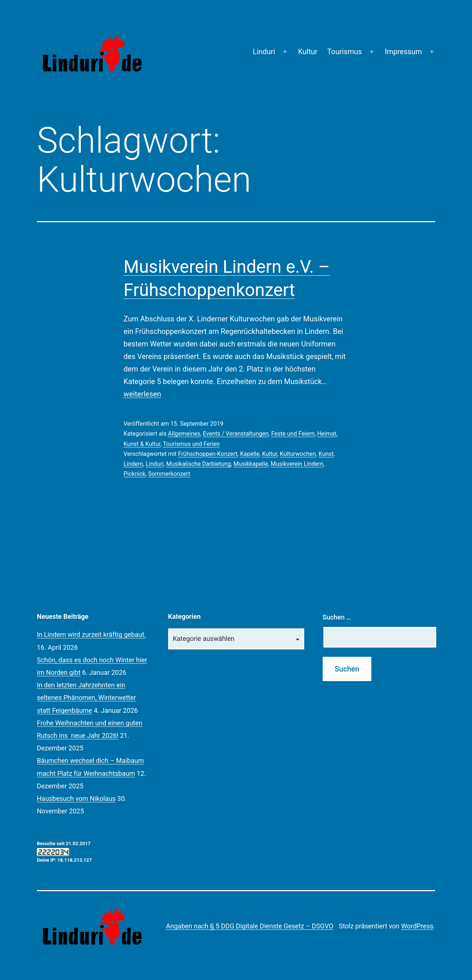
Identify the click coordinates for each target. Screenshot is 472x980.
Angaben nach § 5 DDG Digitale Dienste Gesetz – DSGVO (250, 926)
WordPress (417, 926)
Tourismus (344, 52)
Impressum (404, 52)
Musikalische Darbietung (199, 464)
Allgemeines (184, 434)
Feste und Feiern (293, 434)
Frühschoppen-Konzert (208, 454)
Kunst (326, 454)
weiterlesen (142, 394)
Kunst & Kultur (142, 444)
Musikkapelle (251, 464)
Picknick (135, 474)
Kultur (308, 52)
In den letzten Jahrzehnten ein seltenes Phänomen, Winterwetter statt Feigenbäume (86, 697)
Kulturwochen (298, 454)
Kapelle (250, 454)
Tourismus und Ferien (191, 444)
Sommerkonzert (169, 474)
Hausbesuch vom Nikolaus (76, 798)
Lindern (133, 464)
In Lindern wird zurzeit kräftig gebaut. (91, 634)
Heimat (327, 434)
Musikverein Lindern (297, 464)
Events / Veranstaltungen (236, 434)
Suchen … (337, 617)
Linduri (264, 52)
